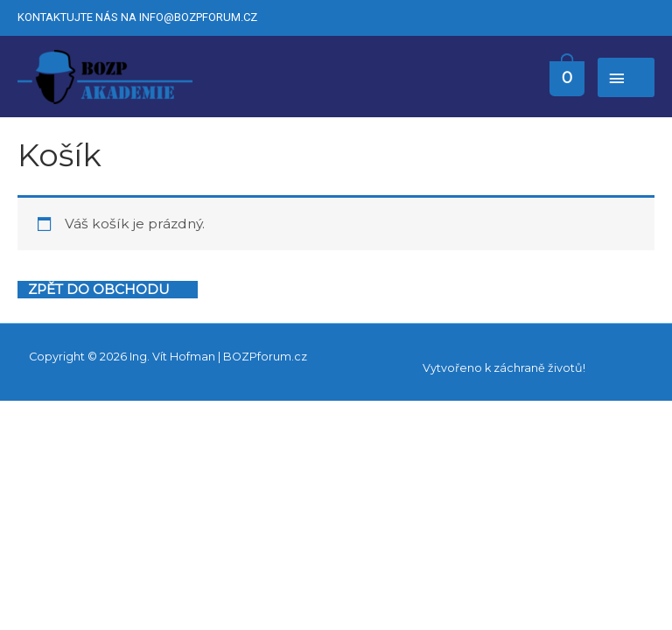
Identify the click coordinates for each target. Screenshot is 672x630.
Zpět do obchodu (99, 289)
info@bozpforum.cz (198, 17)
